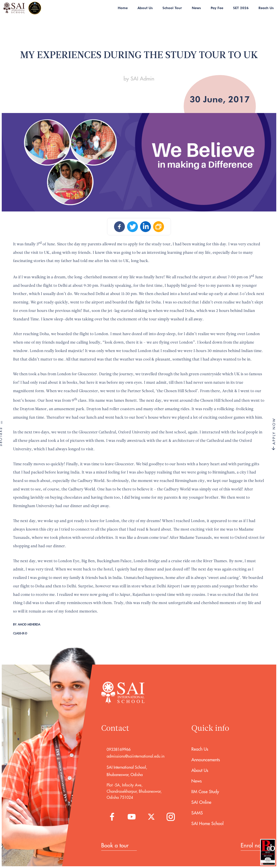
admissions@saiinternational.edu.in (136, 756)
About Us (145, 8)
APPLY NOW (274, 434)
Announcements (206, 760)
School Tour (172, 8)
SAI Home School (207, 823)
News (196, 8)
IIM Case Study (205, 792)
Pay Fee (217, 8)
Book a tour (115, 845)
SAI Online (201, 802)
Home (123, 8)
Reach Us (266, 8)
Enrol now (253, 845)
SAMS (197, 813)
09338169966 (119, 749)
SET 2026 (241, 8)
